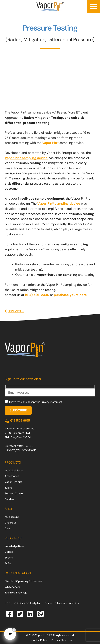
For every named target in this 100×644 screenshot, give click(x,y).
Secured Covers (14, 493)
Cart (7, 528)
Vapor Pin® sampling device (26, 158)
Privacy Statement (51, 402)
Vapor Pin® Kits (13, 482)
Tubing (9, 488)
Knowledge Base (14, 546)
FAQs (8, 563)
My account (12, 517)
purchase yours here (70, 295)
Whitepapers (12, 587)
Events (9, 558)
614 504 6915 (20, 421)
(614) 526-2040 (37, 295)
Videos (9, 552)
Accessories (12, 476)
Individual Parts (14, 470)
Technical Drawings (16, 593)
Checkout (10, 523)
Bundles (9, 499)
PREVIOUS (14, 311)
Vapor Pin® (50, 143)
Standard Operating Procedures (23, 581)
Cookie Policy (39, 640)
